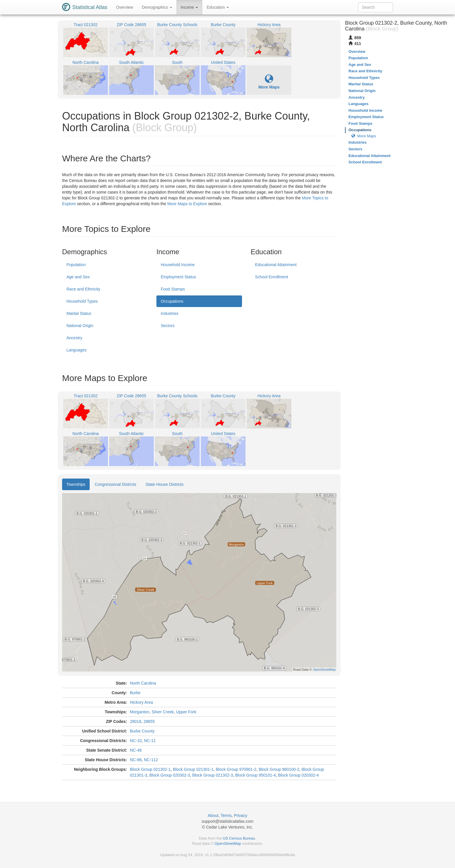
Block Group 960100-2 (279, 769)
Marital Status (79, 313)
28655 (149, 721)
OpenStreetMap (228, 843)
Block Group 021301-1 (193, 769)
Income (189, 7)
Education (218, 7)
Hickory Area (141, 702)
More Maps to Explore (187, 204)
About (213, 815)
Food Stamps (173, 289)
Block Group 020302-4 (298, 775)
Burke (135, 693)
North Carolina (143, 683)
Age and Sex (78, 277)
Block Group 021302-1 (150, 769)
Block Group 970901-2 (236, 769)
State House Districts (165, 484)
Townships (76, 484)
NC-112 (151, 760)
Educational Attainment (276, 265)
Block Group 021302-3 (213, 775)
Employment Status (178, 277)
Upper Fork (186, 712)
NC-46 (136, 750)
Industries (170, 313)
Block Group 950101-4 (255, 775)
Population (76, 265)
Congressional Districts (115, 484)
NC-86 (136, 760)
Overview (124, 7)
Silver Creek (162, 712)
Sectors (168, 326)
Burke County (142, 731)
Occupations (172, 301)
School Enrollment (272, 277)
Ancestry (74, 338)
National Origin (80, 326)
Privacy (241, 815)
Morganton (140, 712)
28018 (136, 721)
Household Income (178, 265)
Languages (76, 350)
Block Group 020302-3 (170, 775)
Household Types (82, 301)
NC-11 (150, 741)
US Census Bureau (239, 838)
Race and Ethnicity (83, 289)
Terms (226, 815)
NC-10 (136, 741)
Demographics (157, 7)
